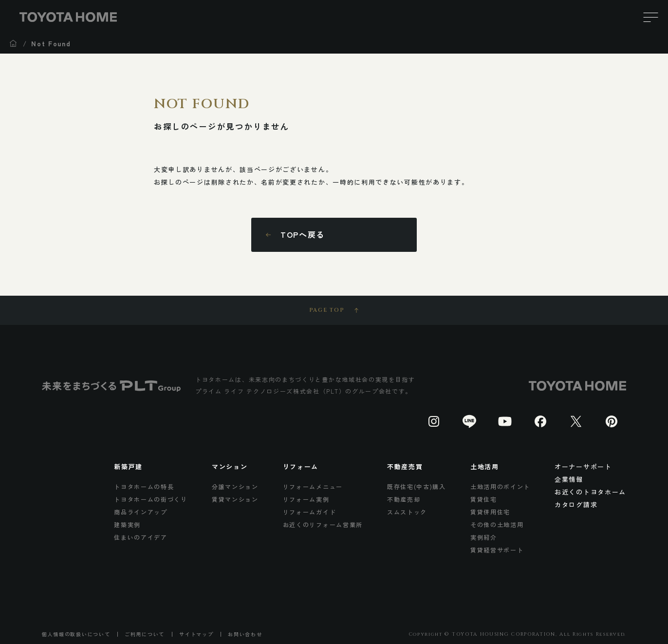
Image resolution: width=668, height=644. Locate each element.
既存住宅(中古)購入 (417, 486)
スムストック (407, 512)
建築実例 (127, 524)
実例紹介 (484, 537)
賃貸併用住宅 (490, 512)
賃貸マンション (235, 499)
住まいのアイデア (141, 537)
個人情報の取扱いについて (76, 634)
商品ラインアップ (141, 512)
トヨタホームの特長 (144, 486)
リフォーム (301, 466)
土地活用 (485, 466)
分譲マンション (235, 486)
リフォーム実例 (306, 499)
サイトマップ (196, 634)
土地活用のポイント (500, 486)
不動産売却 (404, 499)
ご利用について (145, 634)
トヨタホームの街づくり (151, 499)
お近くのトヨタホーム (590, 492)
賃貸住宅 (484, 499)
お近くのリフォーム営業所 (323, 524)
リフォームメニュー (313, 486)
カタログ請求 (576, 504)
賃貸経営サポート (497, 550)
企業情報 (569, 479)
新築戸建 (128, 466)
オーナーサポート (583, 466)
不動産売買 (405, 466)
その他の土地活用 (497, 524)
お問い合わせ (245, 634)
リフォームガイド (310, 512)
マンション (230, 466)
